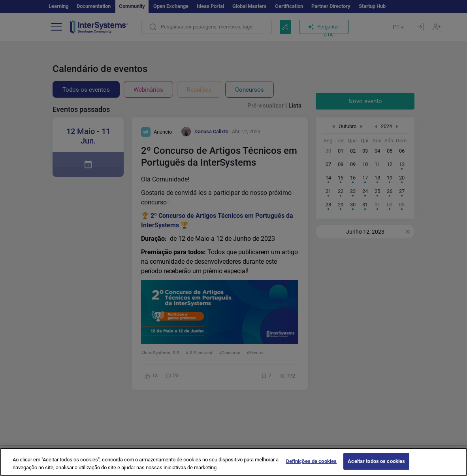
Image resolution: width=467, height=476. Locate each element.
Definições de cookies (312, 467)
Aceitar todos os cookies (376, 467)
